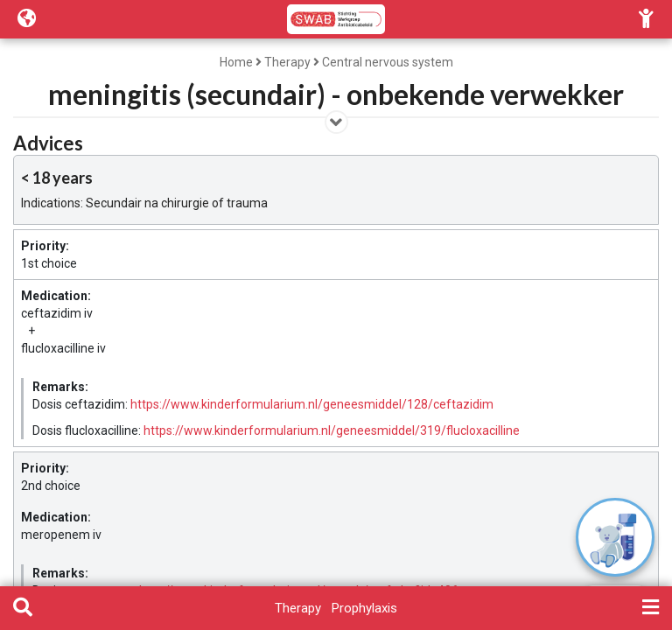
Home (236, 62)
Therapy (287, 62)
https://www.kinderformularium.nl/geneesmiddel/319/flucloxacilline (332, 430)
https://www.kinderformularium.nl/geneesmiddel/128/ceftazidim (312, 404)
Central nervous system (388, 62)
